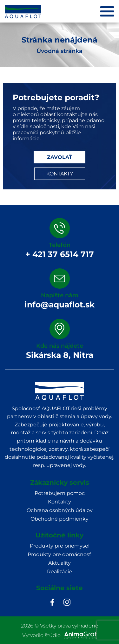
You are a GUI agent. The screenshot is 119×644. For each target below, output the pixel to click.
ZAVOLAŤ (60, 157)
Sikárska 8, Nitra (60, 355)
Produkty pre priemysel (60, 546)
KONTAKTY (60, 174)
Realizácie (60, 572)
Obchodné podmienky (60, 519)
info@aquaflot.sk (60, 305)
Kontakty (60, 502)
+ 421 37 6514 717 (60, 254)
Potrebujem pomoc (60, 493)
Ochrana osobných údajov (60, 510)
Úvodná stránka (60, 51)
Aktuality (60, 563)
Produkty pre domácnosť (60, 554)
